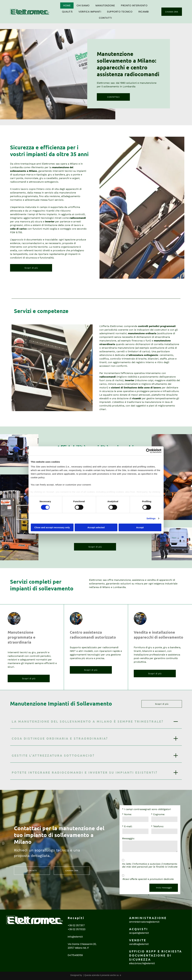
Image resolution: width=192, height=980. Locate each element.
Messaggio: (128, 838)
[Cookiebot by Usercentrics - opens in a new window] (148, 451)
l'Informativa (140, 864)
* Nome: (127, 814)
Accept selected (96, 527)
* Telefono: (157, 826)
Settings (151, 518)
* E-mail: (127, 826)
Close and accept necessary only (52, 527)
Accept (140, 527)
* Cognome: (158, 814)
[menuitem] (67, 5)
